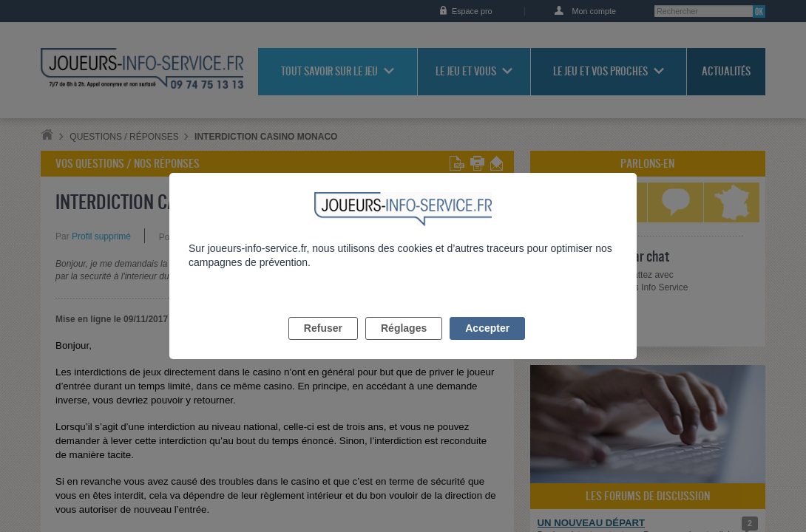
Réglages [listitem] (404, 345)
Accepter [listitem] (487, 345)
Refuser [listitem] (323, 345)
